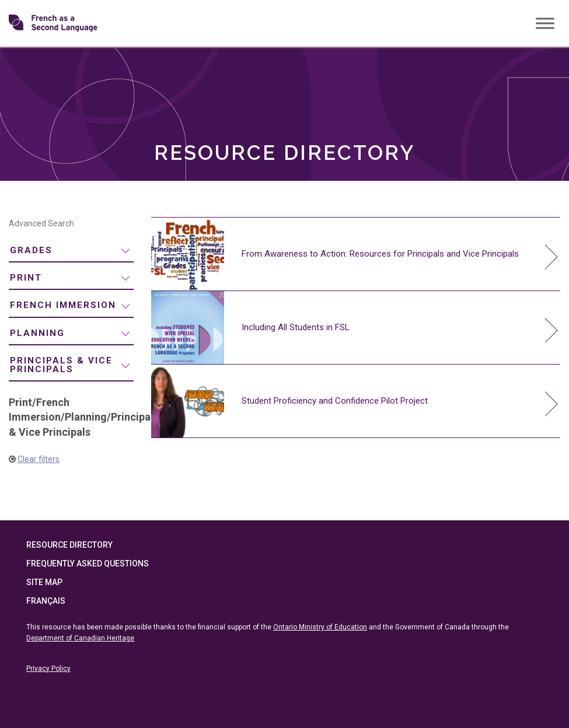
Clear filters (39, 459)
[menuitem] (71, 251)
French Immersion (63, 305)
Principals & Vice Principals (61, 365)
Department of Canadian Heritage (80, 638)
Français (46, 601)
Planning (37, 333)
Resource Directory (69, 545)
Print (26, 278)
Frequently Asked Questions (88, 563)
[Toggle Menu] (545, 23)
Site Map (44, 582)
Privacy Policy (48, 668)
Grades (31, 250)
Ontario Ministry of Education (320, 627)
